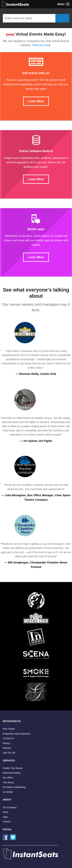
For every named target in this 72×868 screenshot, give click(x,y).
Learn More (36, 101)
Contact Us (8, 738)
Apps (5, 817)
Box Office (8, 778)
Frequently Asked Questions (17, 734)
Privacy (6, 743)
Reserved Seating (12, 773)
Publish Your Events (13, 768)
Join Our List (9, 753)
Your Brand (8, 783)
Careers (7, 822)
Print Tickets (9, 729)
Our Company (10, 807)
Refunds (7, 748)
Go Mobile (8, 792)
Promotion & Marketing (14, 787)
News (6, 812)
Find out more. (42, 45)
